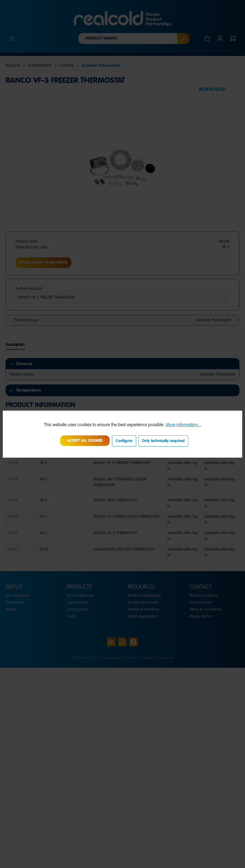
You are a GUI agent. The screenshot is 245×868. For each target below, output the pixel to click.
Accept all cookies (85, 441)
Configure (124, 441)
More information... (183, 425)
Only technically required (163, 441)
